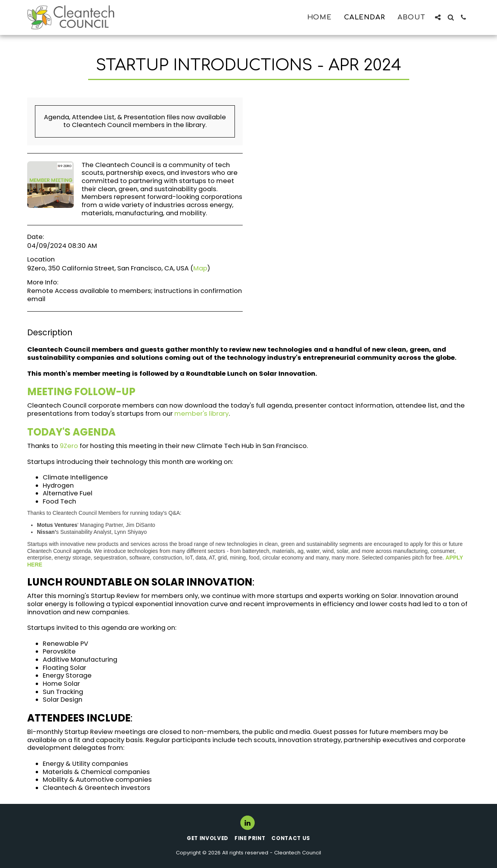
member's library (202, 414)
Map (200, 268)
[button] (438, 17)
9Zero (69, 446)
